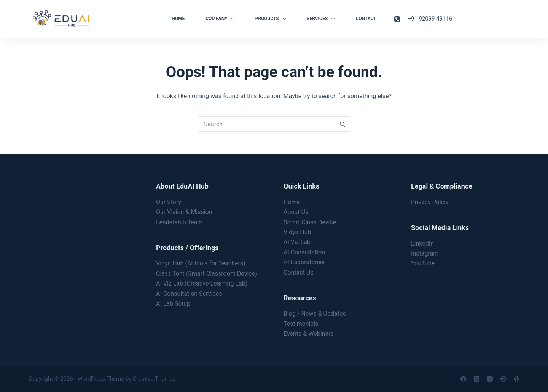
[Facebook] (463, 379)
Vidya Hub (297, 232)
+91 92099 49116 (430, 19)
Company (221, 19)
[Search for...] (266, 124)
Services (322, 19)
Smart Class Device (310, 222)
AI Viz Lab (297, 242)
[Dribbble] (503, 379)
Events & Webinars (309, 334)
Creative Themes (154, 379)
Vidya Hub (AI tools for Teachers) (201, 263)
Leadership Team (179, 222)
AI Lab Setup (173, 304)
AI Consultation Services (189, 294)
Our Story (169, 202)
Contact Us (299, 272)
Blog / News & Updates (315, 313)
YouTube (423, 263)
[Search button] (342, 124)
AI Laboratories (304, 262)
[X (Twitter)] (477, 379)
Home (178, 19)
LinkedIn (422, 244)
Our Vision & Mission (184, 212)
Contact (366, 19)
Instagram (425, 253)
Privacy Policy (430, 202)
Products (272, 19)
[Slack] (517, 379)
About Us (296, 212)
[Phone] (397, 19)
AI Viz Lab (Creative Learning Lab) (202, 283)
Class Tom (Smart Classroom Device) (207, 274)
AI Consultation (304, 252)
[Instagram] (490, 379)
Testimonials (301, 324)
